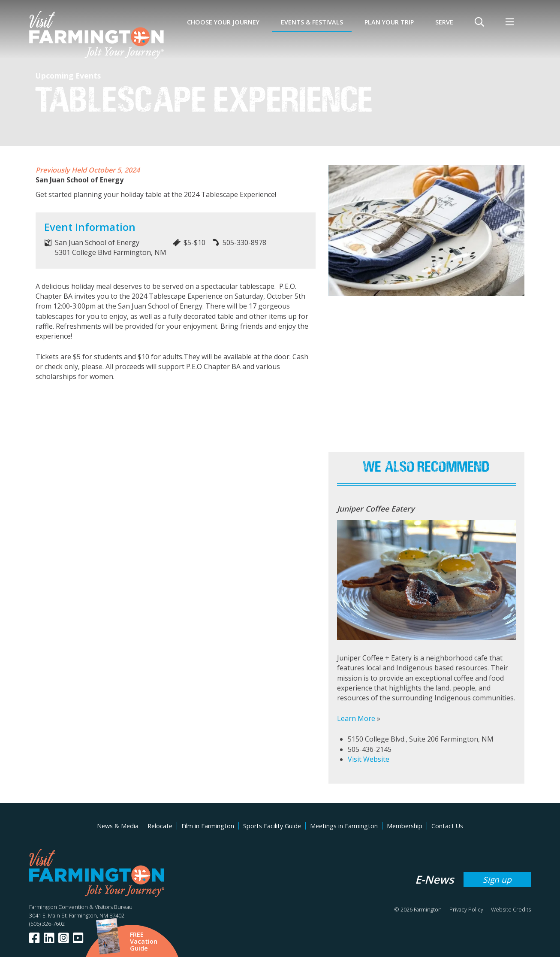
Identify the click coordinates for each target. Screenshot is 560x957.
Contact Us (447, 826)
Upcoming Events (68, 76)
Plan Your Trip (389, 22)
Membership (405, 826)
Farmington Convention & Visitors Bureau (81, 907)
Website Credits (511, 909)
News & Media (118, 826)
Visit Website (369, 759)
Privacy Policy (466, 909)
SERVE (444, 22)
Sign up (497, 880)
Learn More (356, 718)
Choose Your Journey (223, 22)
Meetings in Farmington (344, 826)
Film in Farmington (208, 826)
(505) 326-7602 (47, 924)
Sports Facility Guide (272, 826)
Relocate (160, 826)
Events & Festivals (312, 22)
